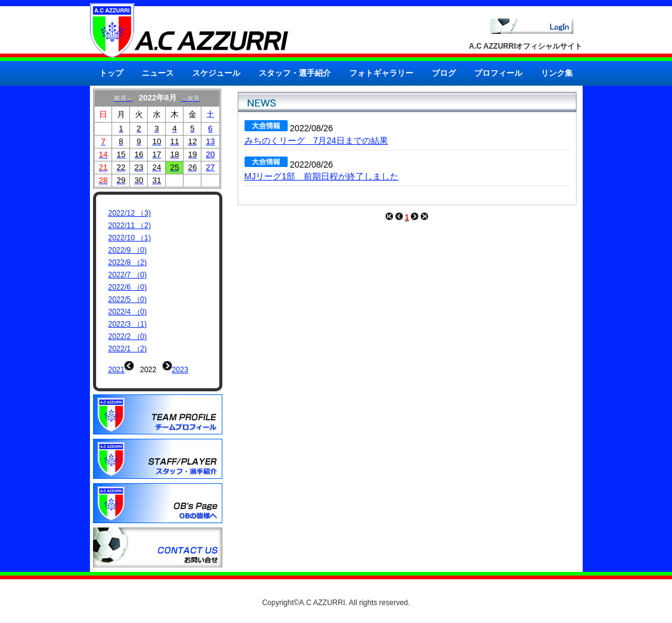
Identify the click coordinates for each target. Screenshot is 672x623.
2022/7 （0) (128, 275)
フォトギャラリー (381, 73)
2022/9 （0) (128, 250)
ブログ (444, 73)
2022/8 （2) (128, 263)
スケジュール (216, 73)
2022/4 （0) (128, 312)
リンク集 (557, 73)
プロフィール (498, 73)
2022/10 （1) (130, 238)
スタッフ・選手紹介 (295, 73)
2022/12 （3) (130, 213)
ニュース (158, 73)
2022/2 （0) (128, 336)
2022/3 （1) (128, 324)
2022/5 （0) (128, 299)
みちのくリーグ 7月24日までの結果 (316, 140)
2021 (117, 370)
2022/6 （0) (128, 287)
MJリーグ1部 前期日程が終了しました (322, 176)
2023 (180, 370)
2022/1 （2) (128, 349)
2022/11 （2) (130, 226)
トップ (111, 73)
